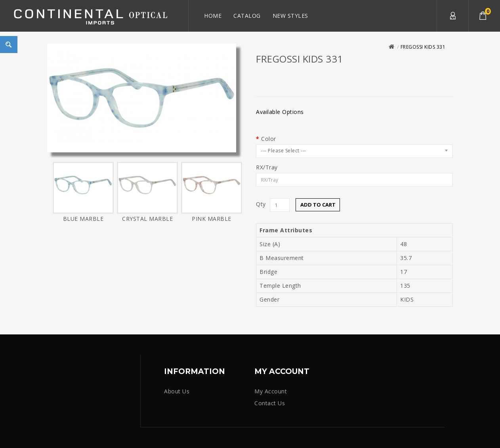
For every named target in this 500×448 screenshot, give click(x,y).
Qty (261, 204)
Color (269, 139)
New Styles (290, 16)
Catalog (247, 16)
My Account (452, 16)
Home (213, 16)
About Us (177, 391)
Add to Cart (318, 205)
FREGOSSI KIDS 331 (423, 47)
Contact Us (270, 403)
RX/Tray (267, 167)
